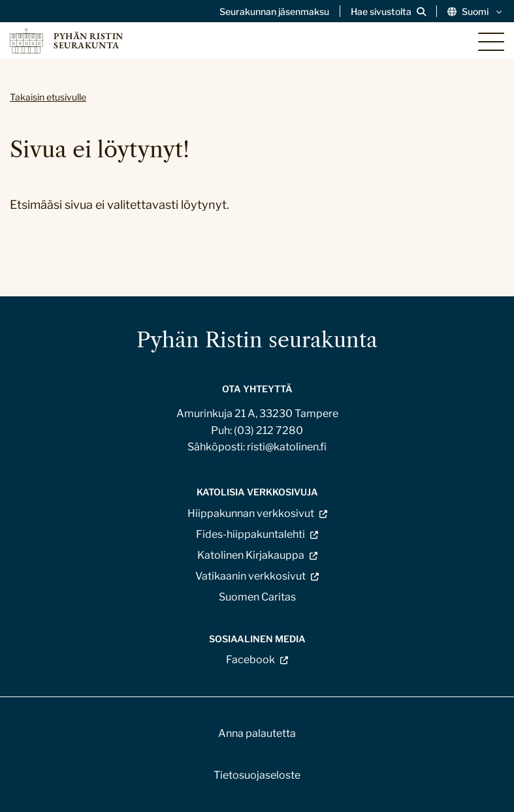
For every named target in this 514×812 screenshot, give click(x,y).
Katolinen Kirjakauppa (251, 555)
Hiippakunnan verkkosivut (251, 513)
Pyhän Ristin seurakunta (257, 340)
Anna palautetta (257, 733)
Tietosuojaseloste (257, 775)
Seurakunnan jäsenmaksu (274, 12)
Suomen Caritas (257, 597)
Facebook (250, 660)
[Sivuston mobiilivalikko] (491, 42)
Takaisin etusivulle (48, 97)
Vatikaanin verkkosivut (250, 576)
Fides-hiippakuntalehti (250, 534)
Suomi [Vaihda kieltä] (476, 12)
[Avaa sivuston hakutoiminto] (388, 12)
